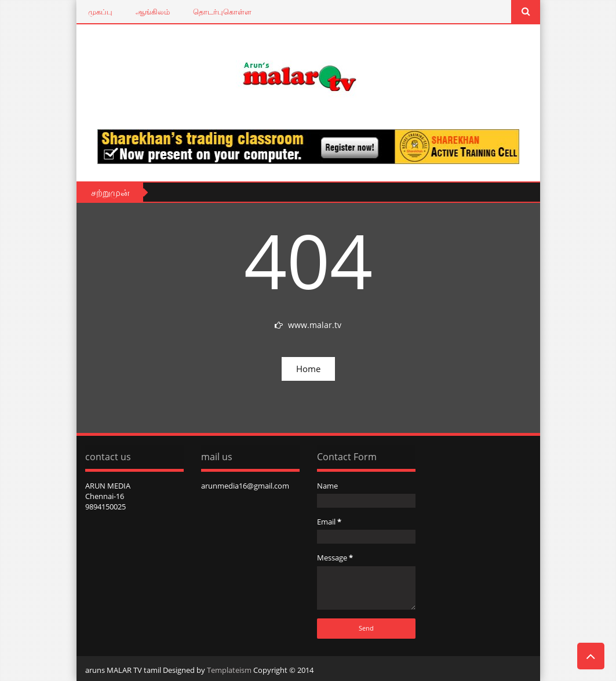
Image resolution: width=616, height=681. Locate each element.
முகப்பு (100, 12)
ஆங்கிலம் (153, 12)
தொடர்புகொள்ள (222, 12)
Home (308, 369)
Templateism (229, 670)
